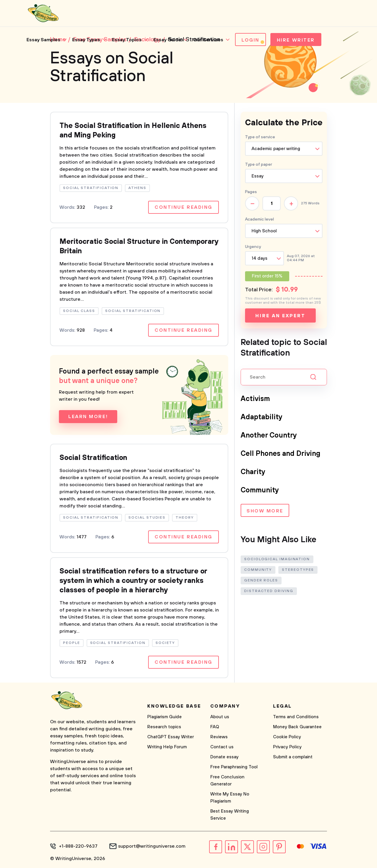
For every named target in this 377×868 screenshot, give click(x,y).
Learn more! (88, 417)
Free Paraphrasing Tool (234, 767)
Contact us (222, 747)
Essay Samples (43, 40)
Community (260, 490)
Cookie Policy (287, 737)
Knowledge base (174, 706)
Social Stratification (93, 458)
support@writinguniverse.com (152, 846)
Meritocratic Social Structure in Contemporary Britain (139, 246)
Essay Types (86, 40)
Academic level (259, 219)
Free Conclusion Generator (227, 781)
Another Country (269, 435)
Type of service (260, 137)
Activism (255, 399)
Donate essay (224, 757)
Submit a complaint (293, 757)
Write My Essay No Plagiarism (230, 798)
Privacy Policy (287, 747)
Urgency (253, 247)
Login (250, 40)
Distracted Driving (269, 591)
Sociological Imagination (277, 559)
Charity (253, 472)
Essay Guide (167, 40)
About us (220, 717)
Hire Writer (296, 40)
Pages (251, 192)
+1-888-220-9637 (78, 846)
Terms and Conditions (296, 717)
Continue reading (183, 207)
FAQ (215, 727)
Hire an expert (280, 316)
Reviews (219, 737)
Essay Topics (127, 40)
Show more (265, 511)
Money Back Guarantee (297, 727)
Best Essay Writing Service (230, 815)
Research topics (164, 727)
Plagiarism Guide (164, 717)
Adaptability (262, 417)
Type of (259, 165)
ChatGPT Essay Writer (171, 737)
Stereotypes (298, 570)
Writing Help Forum (167, 747)
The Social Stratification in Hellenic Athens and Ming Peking (133, 131)
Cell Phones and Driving (281, 454)
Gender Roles (261, 580)
